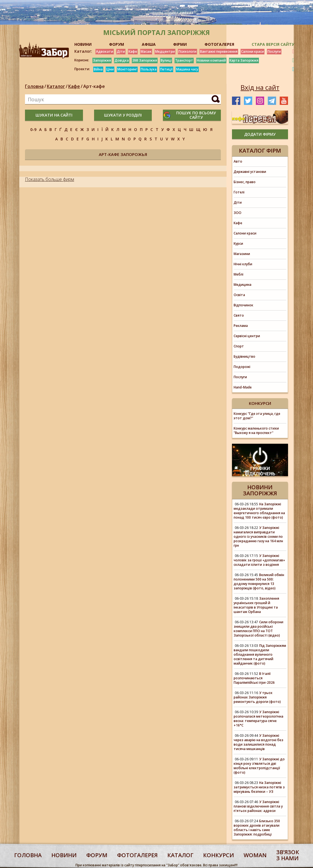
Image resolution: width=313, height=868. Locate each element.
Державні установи (250, 172)
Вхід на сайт (260, 87)
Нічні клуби (243, 264)
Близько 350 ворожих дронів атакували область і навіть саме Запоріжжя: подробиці (257, 828)
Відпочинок (243, 305)
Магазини (242, 254)
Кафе (133, 51)
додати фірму (260, 134)
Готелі (239, 192)
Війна (98, 69)
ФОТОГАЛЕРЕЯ (219, 44)
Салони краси (253, 51)
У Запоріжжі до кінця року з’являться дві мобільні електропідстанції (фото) (259, 766)
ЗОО (238, 213)
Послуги (274, 51)
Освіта (239, 295)
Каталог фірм (260, 151)
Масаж (146, 51)
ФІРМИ (180, 44)
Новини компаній (211, 60)
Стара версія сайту (273, 44)
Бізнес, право (245, 182)
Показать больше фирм (50, 179)
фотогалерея (137, 855)
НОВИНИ (83, 44)
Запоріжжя (102, 60)
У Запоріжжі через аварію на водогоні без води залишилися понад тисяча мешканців (258, 742)
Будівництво (244, 356)
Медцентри (165, 51)
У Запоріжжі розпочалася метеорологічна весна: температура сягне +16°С (258, 719)
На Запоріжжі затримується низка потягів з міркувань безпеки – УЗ (259, 787)
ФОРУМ (117, 44)
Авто (238, 161)
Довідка (122, 60)
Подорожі (242, 367)
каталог (180, 855)
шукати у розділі (123, 115)
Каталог (56, 86)
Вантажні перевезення (219, 51)
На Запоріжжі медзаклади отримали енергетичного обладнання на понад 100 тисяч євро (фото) (259, 511)
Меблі (238, 274)
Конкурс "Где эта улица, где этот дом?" (257, 416)
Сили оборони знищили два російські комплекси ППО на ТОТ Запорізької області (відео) (258, 629)
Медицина (243, 285)
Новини (64, 855)
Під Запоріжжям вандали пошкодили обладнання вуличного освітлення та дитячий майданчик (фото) (260, 654)
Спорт (239, 346)
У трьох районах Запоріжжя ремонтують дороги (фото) (257, 697)
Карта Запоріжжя (244, 60)
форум (97, 855)
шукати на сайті (54, 115)
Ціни (110, 69)
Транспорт (184, 60)
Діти (121, 51)
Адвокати (105, 51)
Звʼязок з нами (288, 855)
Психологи (187, 51)
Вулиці (166, 60)
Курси (238, 244)
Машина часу (187, 69)
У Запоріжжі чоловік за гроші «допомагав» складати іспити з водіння (259, 560)
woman (255, 855)
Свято (239, 315)
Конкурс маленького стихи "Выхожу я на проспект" (256, 431)
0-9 (33, 129)
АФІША (149, 44)
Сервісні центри (247, 336)
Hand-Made (243, 387)
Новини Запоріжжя (260, 490)
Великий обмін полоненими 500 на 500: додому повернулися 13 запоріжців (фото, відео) (259, 581)
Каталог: (83, 51)
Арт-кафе (94, 86)
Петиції (166, 69)
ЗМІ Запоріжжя (145, 60)
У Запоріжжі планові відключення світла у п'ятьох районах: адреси (258, 806)
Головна (34, 86)
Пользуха (149, 69)
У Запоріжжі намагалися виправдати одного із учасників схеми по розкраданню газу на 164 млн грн (258, 537)
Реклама (241, 326)
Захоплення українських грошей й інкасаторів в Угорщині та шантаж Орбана (256, 605)
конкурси (219, 855)
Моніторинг (127, 69)
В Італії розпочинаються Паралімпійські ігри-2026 (254, 678)
